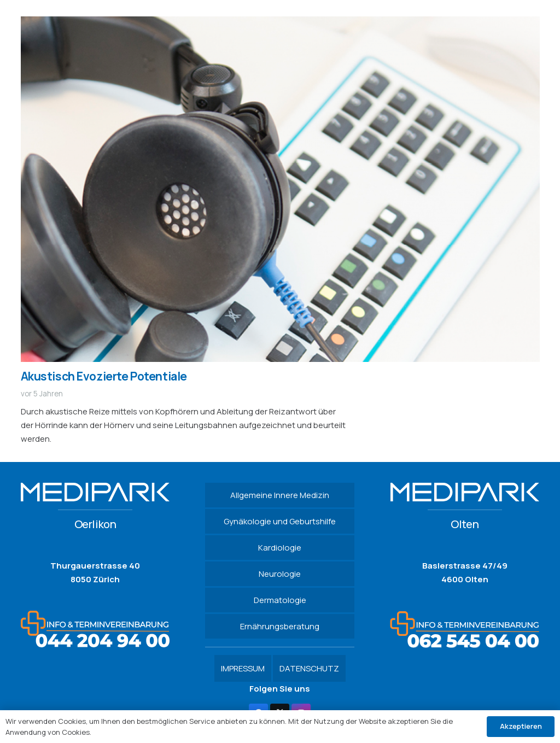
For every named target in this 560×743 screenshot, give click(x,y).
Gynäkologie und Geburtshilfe (280, 521)
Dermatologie (280, 600)
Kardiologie (280, 548)
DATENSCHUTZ (309, 668)
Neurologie (280, 574)
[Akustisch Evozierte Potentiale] (280, 23)
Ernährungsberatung (280, 626)
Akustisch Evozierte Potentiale (104, 376)
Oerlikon (95, 524)
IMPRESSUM (243, 668)
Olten (465, 524)
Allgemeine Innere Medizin (280, 495)
